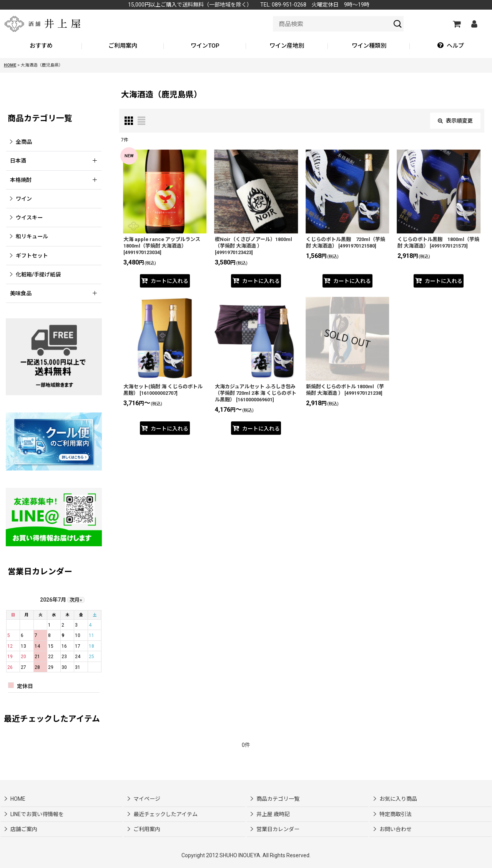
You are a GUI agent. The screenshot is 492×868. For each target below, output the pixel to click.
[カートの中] (456, 24)
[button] (451, 46)
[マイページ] (474, 24)
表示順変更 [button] (455, 121)
